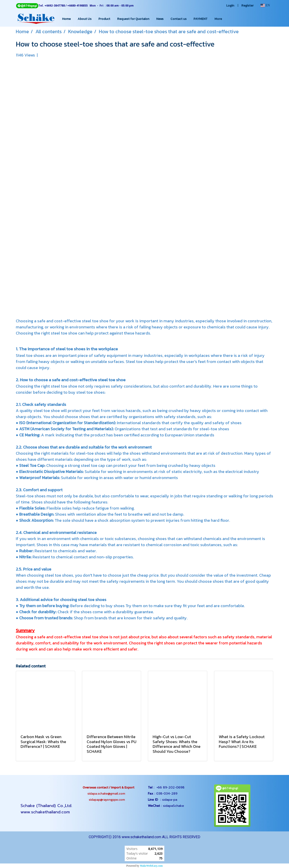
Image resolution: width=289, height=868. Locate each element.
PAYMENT (200, 19)
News (160, 19)
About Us (85, 19)
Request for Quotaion (133, 19)
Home (66, 19)
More (218, 19)
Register (247, 6)
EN (265, 5)
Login (230, 6)
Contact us (178, 19)
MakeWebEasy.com (151, 866)
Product (104, 19)
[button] (229, 19)
